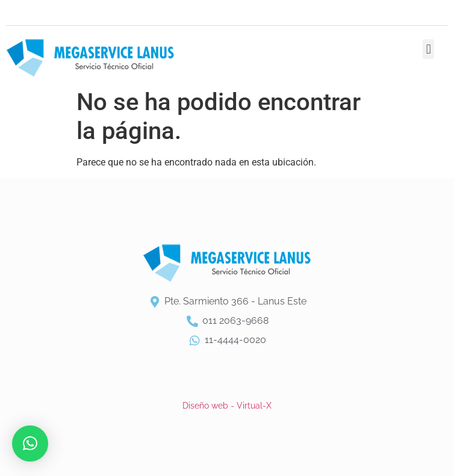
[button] (428, 49)
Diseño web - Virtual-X (227, 406)
